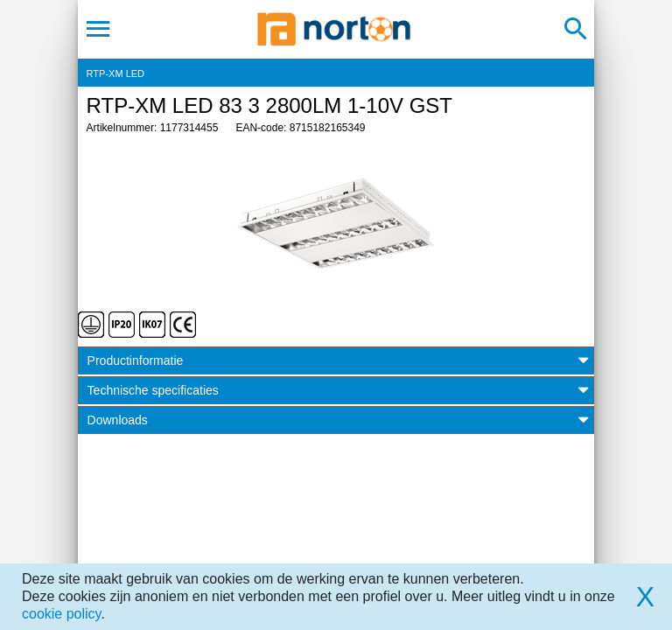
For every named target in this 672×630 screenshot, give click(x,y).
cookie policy (61, 614)
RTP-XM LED (115, 73)
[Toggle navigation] (98, 29)
